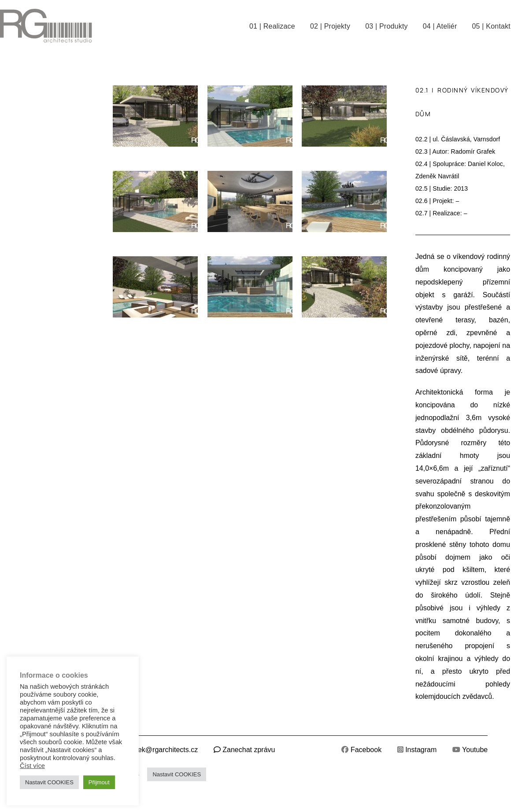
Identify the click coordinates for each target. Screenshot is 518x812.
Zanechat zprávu (249, 750)
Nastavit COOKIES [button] (177, 774)
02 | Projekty (330, 26)
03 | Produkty (387, 26)
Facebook (366, 750)
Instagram (421, 750)
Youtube (475, 750)
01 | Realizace (272, 26)
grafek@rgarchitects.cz (162, 750)
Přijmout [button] (99, 782)
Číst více (32, 766)
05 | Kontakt (491, 26)
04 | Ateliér (440, 26)
